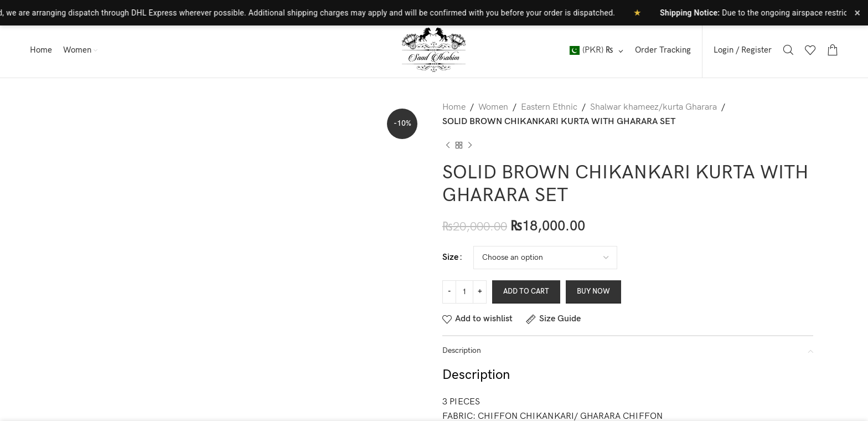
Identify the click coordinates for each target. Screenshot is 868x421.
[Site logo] (434, 50)
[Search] (788, 50)
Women (493, 107)
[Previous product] (448, 145)
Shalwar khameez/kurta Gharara (653, 107)
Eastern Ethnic (549, 107)
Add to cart (526, 291)
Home (454, 107)
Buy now (593, 291)
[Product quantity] (464, 292)
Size (450, 257)
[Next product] (470, 145)
